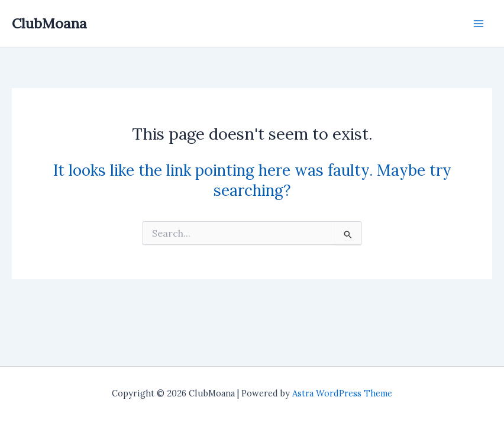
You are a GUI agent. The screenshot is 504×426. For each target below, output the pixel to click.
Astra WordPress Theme (342, 393)
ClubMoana (49, 23)
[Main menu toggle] (479, 24)
